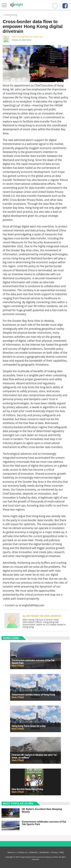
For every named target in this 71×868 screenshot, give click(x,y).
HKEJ (62, 852)
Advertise (33, 852)
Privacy (54, 852)
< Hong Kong (10, 15)
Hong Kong (11, 638)
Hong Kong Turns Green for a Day (29, 726)
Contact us (22, 852)
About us (11, 852)
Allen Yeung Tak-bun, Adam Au (27, 37)
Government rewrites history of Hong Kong (33, 695)
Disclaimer (44, 852)
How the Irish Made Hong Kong (27, 789)
